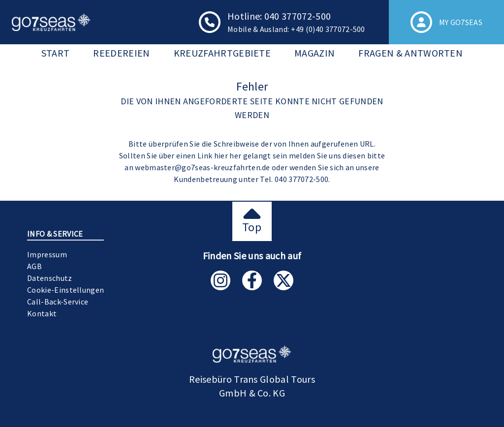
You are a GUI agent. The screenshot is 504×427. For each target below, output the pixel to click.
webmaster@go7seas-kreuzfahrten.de (203, 167)
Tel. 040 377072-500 (294, 179)
